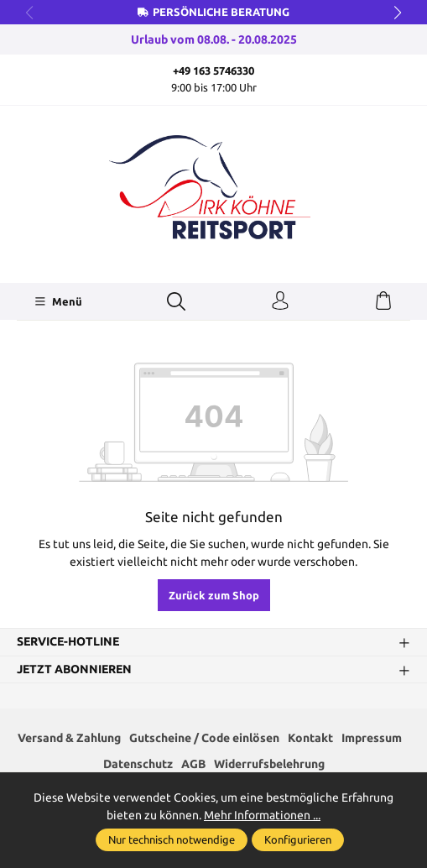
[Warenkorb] (383, 301)
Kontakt (310, 738)
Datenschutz (138, 764)
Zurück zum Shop (214, 595)
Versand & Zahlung (69, 738)
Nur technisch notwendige (172, 839)
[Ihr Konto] (280, 301)
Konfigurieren (298, 839)
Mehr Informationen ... (262, 815)
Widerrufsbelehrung (269, 764)
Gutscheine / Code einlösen (204, 738)
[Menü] (58, 301)
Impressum (372, 738)
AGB (193, 764)
